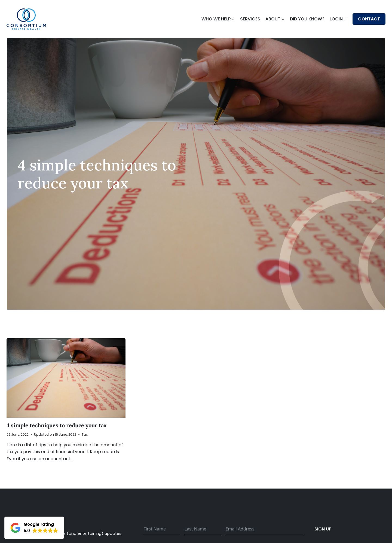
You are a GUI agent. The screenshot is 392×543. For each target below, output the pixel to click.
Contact (369, 19)
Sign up (323, 529)
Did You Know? (307, 19)
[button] (34, 528)
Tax (85, 434)
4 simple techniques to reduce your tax (57, 425)
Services (250, 19)
